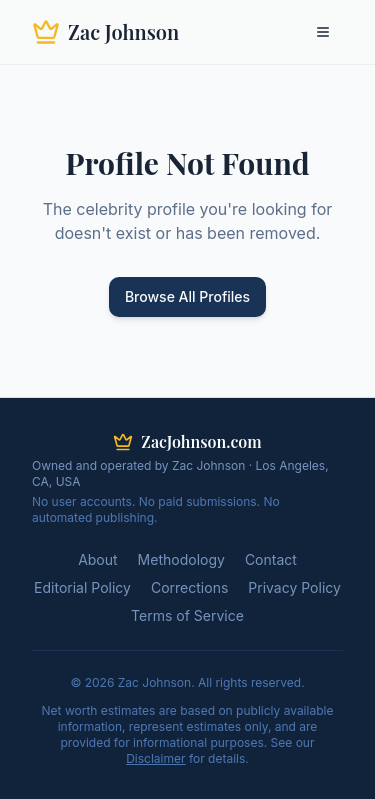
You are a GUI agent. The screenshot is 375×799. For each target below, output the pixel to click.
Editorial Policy (82, 587)
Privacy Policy (294, 587)
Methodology (181, 559)
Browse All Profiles (187, 296)
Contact (271, 559)
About (97, 559)
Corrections (189, 587)
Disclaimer (155, 758)
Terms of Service (187, 615)
